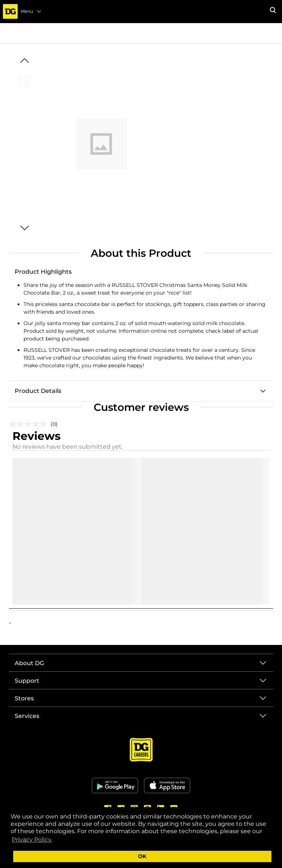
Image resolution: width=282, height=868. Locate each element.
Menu (31, 11)
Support (27, 681)
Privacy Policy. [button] (32, 840)
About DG (29, 663)
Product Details (38, 391)
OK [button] (142, 856)
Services (27, 716)
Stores (24, 698)
